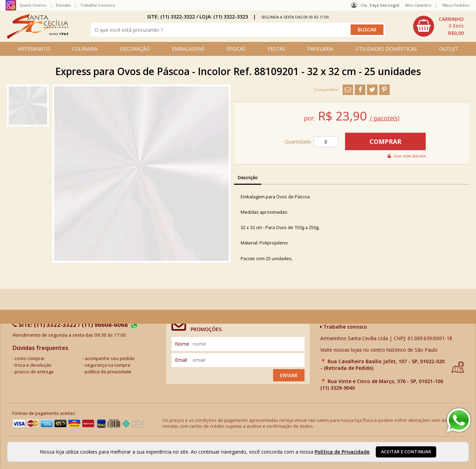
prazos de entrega (34, 372)
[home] (38, 37)
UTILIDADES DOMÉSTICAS (386, 49)
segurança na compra (107, 365)
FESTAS (277, 49)
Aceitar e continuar (406, 452)
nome (182, 344)
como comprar (30, 358)
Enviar (289, 375)
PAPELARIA (320, 49)
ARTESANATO (34, 49)
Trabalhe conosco (344, 327)
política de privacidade (108, 372)
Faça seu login (385, 5)
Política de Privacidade (342, 452)
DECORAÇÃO (135, 49)
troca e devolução (33, 365)
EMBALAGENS (188, 49)
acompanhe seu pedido (110, 358)
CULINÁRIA (85, 49)
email (181, 360)
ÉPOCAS (236, 49)
